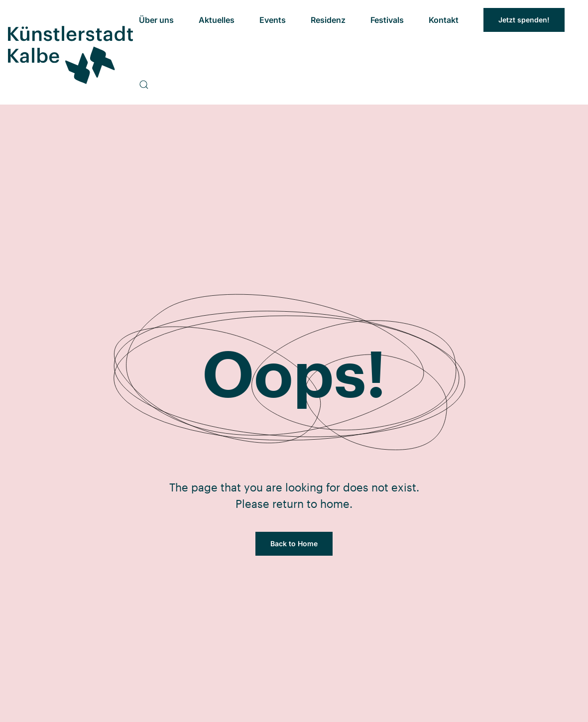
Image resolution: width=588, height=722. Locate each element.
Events (273, 20)
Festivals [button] (387, 20)
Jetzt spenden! (524, 20)
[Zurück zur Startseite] (69, 53)
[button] (144, 85)
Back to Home (294, 543)
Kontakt (444, 20)
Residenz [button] (328, 20)
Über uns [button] (156, 20)
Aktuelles (217, 20)
